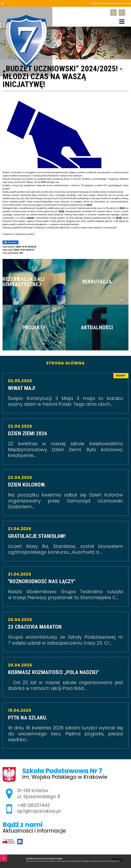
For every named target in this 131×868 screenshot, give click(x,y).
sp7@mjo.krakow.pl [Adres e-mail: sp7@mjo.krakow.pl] (39, 811)
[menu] (122, 22)
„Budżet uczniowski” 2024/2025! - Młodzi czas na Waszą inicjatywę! (63, 77)
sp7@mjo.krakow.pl (113, 13)
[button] (3, 3)
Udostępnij (11, 242)
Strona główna (65, 363)
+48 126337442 (122, 13)
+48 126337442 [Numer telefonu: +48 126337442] (33, 805)
